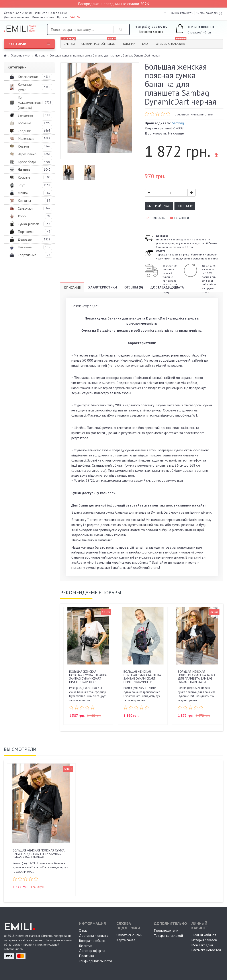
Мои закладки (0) (209, 13)
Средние (24, 131)
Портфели (26, 232)
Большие (24, 123)
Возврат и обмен (43, 17)
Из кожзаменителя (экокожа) (30, 102)
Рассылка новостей (206, 950)
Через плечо (27, 154)
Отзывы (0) (134, 287)
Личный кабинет (204, 935)
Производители (166, 930)
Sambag (178, 123)
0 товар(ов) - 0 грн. (190, 29)
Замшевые (26, 115)
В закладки (156, 218)
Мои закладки (202, 945)
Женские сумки (21, 56)
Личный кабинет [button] (180, 13)
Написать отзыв (202, 114)
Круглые (24, 177)
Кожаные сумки (25, 87)
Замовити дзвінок (151, 32)
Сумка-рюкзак (28, 224)
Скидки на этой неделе (99, 43)
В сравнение (180, 218)
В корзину (185, 206)
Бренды (68, 43)
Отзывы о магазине (171, 43)
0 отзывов (182, 114)
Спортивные (27, 255)
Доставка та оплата (17, 17)
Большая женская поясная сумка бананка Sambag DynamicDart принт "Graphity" (88, 677)
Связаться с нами (129, 935)
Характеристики (103, 287)
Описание (72, 287)
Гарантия (86, 946)
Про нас (62, 17)
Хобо (22, 216)
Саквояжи (25, 208)
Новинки (129, 44)
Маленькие (26, 138)
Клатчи (23, 146)
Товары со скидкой (168, 935)
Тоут (21, 185)
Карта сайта (126, 940)
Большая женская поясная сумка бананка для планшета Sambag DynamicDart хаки (197, 677)
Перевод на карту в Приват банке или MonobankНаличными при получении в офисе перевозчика (187, 254)
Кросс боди (27, 162)
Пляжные (25, 247)
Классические (28, 77)
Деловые (25, 239)
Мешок (23, 193)
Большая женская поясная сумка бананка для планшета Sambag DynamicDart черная (39, 854)
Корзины (24, 201)
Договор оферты (92, 951)
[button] (165, 13)
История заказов (204, 940)
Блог (146, 44)
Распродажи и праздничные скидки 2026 (113, 4)
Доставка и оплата (167, 287)
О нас (83, 930)
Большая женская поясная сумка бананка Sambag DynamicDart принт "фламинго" (142, 677)
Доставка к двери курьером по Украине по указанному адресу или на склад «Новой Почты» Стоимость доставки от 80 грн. (187, 241)
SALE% (75, 17)
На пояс (40, 56)
